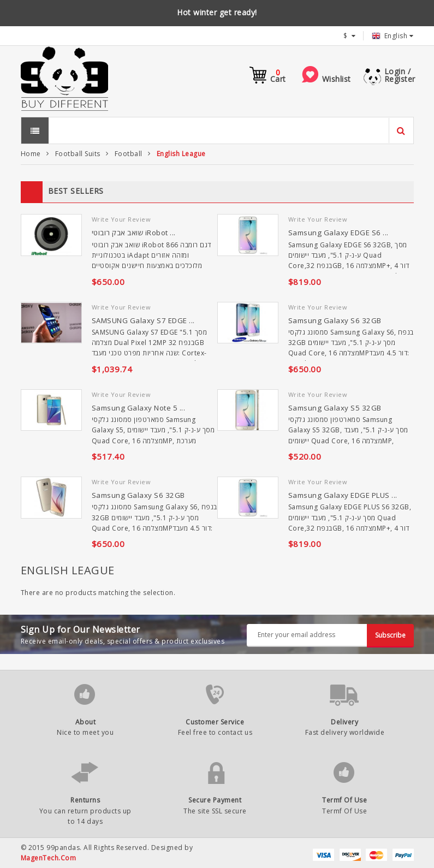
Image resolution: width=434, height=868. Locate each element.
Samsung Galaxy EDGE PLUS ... (343, 495)
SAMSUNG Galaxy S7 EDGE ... (143, 320)
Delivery (344, 722)
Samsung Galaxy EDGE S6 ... (338, 233)
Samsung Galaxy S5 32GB (335, 408)
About (86, 722)
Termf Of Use (344, 800)
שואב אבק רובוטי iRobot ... (134, 233)
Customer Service (215, 722)
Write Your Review (121, 219)
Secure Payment (215, 800)
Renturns (85, 800)
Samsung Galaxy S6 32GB (138, 495)
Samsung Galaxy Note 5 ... (139, 408)
